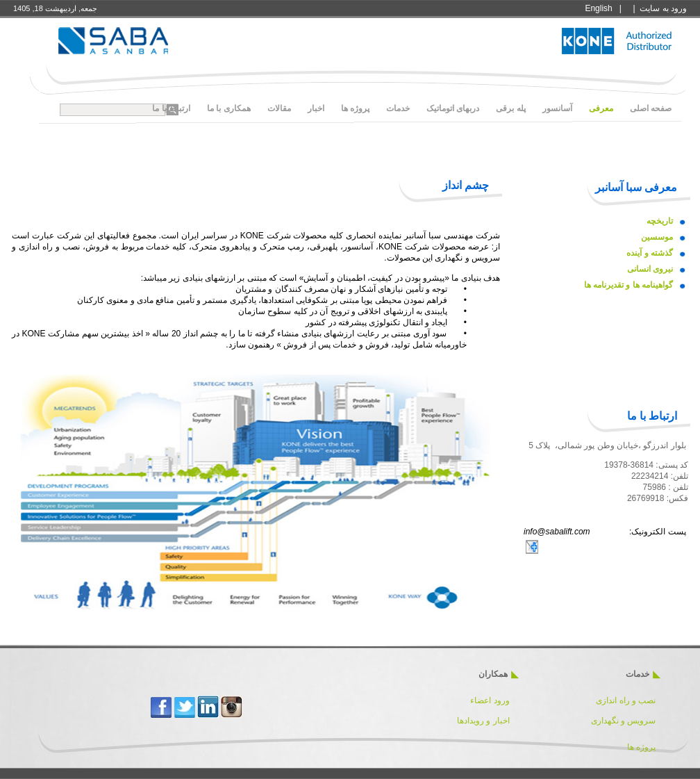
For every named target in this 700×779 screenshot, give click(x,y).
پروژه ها (641, 747)
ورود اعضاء (489, 700)
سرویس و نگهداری (624, 721)
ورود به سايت (663, 8)
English (598, 8)
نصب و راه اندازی (626, 700)
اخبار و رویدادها (483, 721)
